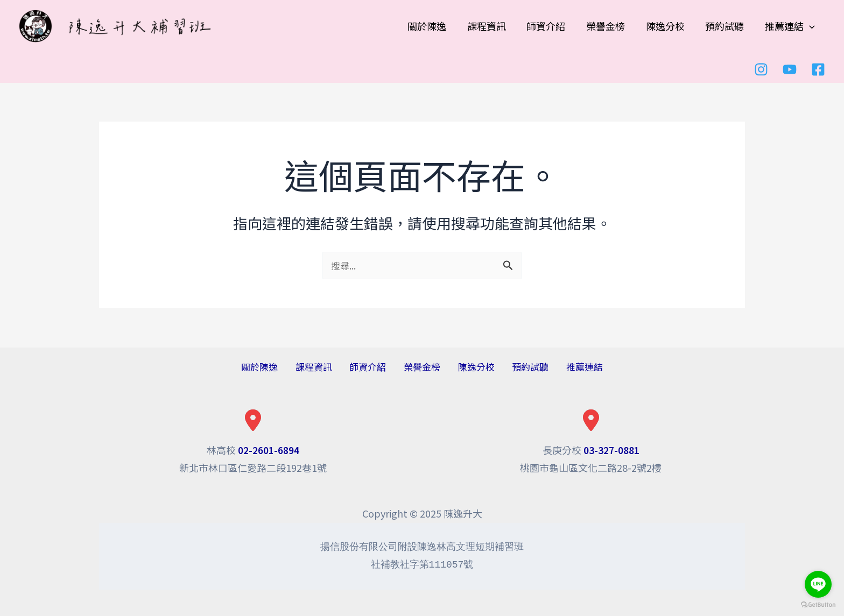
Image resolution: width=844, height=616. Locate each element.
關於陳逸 (277, 367)
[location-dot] (253, 420)
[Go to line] (818, 584)
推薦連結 (567, 367)
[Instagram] (761, 69)
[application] (810, 26)
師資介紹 (374, 367)
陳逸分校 (470, 367)
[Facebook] (818, 69)
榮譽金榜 (422, 367)
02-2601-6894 (269, 450)
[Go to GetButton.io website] (818, 605)
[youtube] (790, 69)
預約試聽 (519, 367)
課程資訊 (325, 367)
